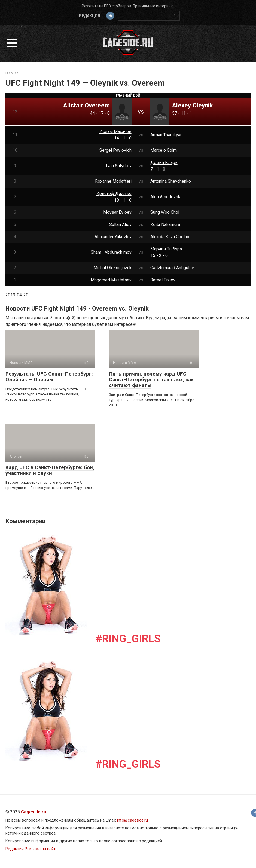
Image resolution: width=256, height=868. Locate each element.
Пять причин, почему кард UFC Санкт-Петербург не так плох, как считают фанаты (151, 379)
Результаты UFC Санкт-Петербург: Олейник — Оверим (49, 377)
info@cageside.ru (132, 820)
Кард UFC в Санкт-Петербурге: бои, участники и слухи (50, 470)
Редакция (89, 16)
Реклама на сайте (41, 849)
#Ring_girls (128, 639)
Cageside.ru (33, 812)
